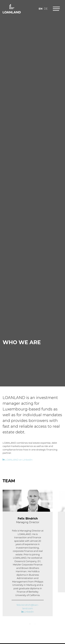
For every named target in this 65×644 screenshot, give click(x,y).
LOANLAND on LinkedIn (18, 460)
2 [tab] (35, 624)
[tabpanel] (28, 553)
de (46, 8)
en (41, 8)
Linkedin (28, 612)
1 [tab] (30, 624)
